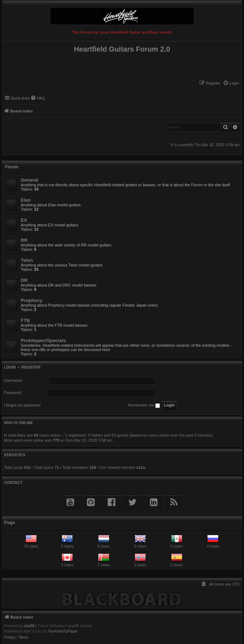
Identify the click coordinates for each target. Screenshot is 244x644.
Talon (27, 260)
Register (31, 367)
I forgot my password (22, 405)
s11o (141, 467)
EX (24, 220)
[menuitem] (231, 83)
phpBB (29, 626)
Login (10, 367)
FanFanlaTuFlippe (63, 631)
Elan (26, 200)
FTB (25, 320)
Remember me (144, 405)
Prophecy (31, 300)
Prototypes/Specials (43, 340)
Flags (9, 523)
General (30, 180)
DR (24, 280)
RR (24, 240)
